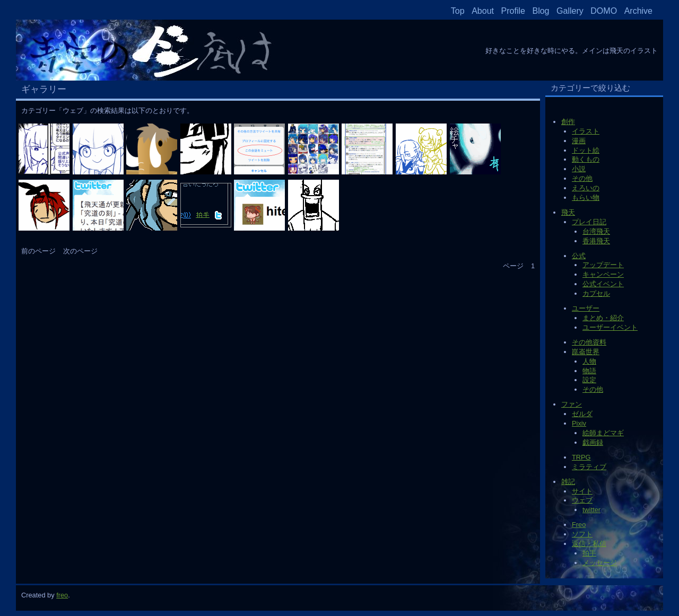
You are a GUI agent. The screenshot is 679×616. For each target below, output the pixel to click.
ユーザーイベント (610, 327)
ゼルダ (582, 414)
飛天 (568, 212)
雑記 (568, 482)
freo (62, 595)
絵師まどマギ (603, 433)
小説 (579, 169)
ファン (572, 404)
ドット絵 (586, 150)
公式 (579, 256)
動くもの (586, 159)
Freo (579, 525)
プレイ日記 (589, 222)
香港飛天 (596, 241)
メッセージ (600, 563)
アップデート (603, 265)
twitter (591, 510)
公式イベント (603, 284)
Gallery (570, 11)
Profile (513, 11)
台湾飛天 (596, 231)
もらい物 (586, 197)
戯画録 (593, 442)
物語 (589, 371)
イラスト (586, 131)
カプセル (596, 293)
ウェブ (582, 500)
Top (458, 11)
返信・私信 (589, 544)
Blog (541, 11)
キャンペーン (603, 274)
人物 (589, 361)
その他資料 (589, 342)
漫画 (579, 141)
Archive (638, 11)
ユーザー (586, 308)
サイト (582, 491)
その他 (582, 178)
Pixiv (579, 423)
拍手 (589, 553)
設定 (589, 380)
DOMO (604, 11)
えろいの (586, 188)
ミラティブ (589, 467)
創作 (568, 122)
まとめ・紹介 (603, 318)
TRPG (581, 457)
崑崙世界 (586, 352)
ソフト (582, 534)
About (483, 11)
